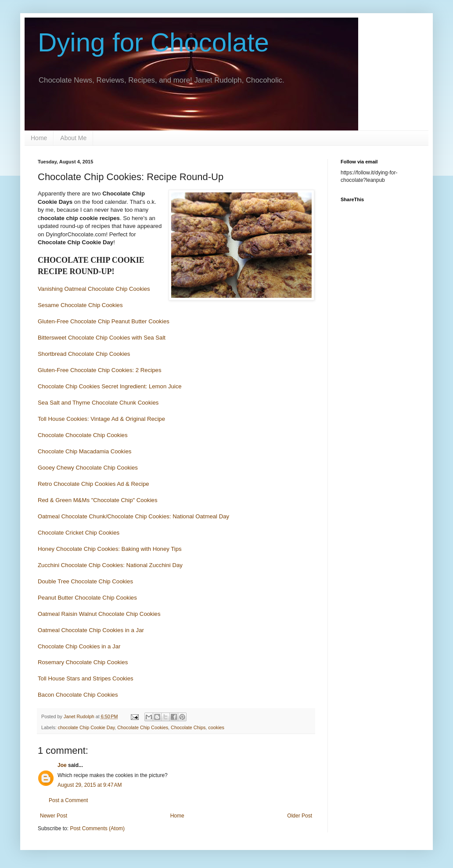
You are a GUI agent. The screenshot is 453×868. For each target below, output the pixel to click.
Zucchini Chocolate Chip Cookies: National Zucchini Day (110, 565)
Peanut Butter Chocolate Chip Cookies (87, 598)
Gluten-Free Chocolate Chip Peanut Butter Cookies (104, 321)
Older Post (300, 816)
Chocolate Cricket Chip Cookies (79, 533)
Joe (62, 765)
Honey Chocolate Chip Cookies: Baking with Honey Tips (110, 549)
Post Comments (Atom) (97, 828)
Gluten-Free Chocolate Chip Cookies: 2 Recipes (99, 370)
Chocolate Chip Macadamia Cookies (84, 451)
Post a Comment (68, 800)
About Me (73, 138)
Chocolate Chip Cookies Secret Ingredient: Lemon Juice (110, 386)
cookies (216, 727)
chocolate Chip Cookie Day (86, 727)
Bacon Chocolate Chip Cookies (78, 695)
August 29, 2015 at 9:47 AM (90, 785)
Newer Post (54, 816)
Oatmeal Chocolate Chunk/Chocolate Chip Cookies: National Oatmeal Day (133, 516)
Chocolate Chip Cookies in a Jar (79, 646)
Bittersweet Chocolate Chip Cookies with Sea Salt (102, 338)
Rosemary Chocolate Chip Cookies (83, 662)
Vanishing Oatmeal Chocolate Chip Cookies (94, 289)
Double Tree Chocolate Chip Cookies (85, 581)
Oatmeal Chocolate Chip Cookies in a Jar (91, 630)
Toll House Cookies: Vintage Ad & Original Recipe (101, 419)
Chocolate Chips (188, 727)
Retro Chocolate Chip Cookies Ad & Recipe (93, 484)
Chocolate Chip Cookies (143, 727)
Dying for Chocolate (153, 42)
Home (39, 138)
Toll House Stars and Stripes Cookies (86, 678)
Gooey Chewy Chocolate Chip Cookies (88, 468)
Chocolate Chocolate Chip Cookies (83, 435)
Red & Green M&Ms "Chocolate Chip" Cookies (98, 500)
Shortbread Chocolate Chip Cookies (84, 354)
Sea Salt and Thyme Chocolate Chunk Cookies (98, 403)
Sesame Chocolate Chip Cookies (81, 305)
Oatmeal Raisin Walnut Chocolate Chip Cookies (99, 614)
